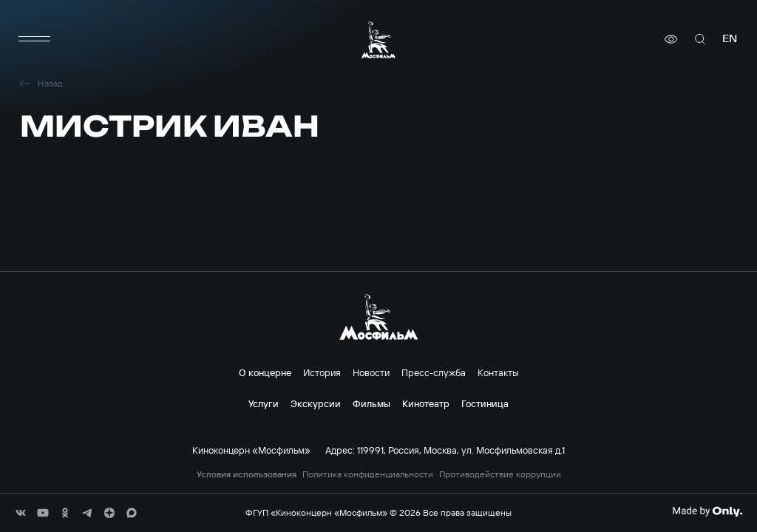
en (730, 39)
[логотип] (378, 40)
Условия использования (247, 474)
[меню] (35, 39)
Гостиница (485, 403)
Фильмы (371, 403)
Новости (371, 372)
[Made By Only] (707, 511)
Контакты (498, 372)
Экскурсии (316, 403)
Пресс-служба (434, 372)
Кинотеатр (426, 403)
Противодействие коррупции (500, 474)
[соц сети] (21, 513)
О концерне (265, 372)
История (322, 372)
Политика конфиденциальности (368, 474)
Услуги (264, 403)
